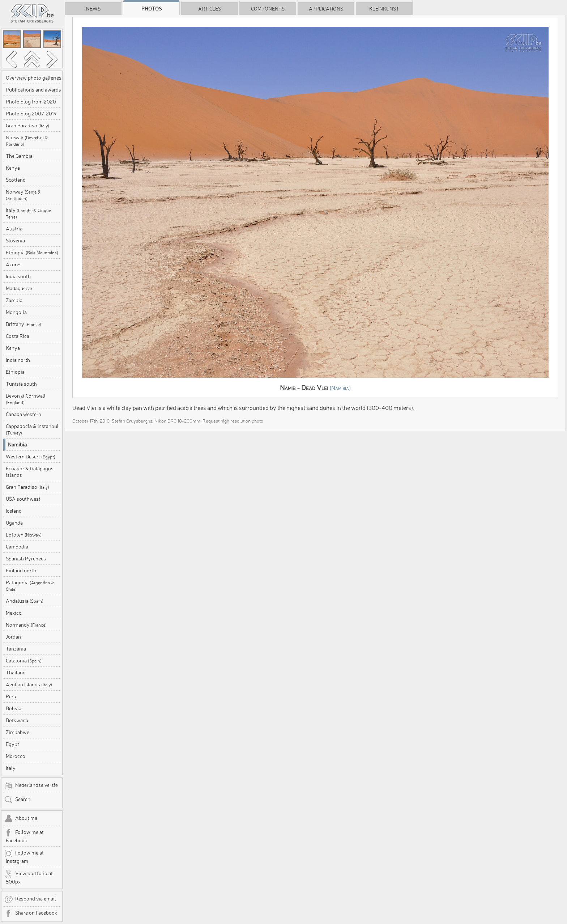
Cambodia (17, 547)
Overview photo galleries (34, 78)
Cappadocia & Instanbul (32, 429)
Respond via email (30, 899)
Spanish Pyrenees (26, 559)
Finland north (21, 571)
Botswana (17, 720)
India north (18, 360)
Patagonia (30, 586)
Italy (28, 213)
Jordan (13, 637)
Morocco (16, 756)
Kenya (13, 168)
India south (18, 276)
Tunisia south (21, 384)
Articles (210, 9)
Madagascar (19, 288)
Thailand (16, 673)
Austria (14, 229)
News (93, 9)
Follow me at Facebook (24, 836)
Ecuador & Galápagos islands (30, 472)
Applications (326, 9)
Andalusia (25, 601)
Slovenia (15, 241)
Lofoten (24, 535)
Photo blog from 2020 (31, 102)
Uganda (14, 523)
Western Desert (31, 457)
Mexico (14, 613)
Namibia (17, 445)
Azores (14, 264)
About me (21, 819)
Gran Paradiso (27, 126)
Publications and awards (33, 90)
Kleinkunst (384, 9)
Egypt (12, 744)
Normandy (26, 625)
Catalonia (24, 661)
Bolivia (14, 708)
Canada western (24, 414)
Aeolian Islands (29, 684)
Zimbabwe (18, 732)
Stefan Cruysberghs (132, 421)
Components (268, 9)
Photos (152, 9)
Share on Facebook (31, 914)
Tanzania (16, 649)
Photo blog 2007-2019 (31, 114)
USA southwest (23, 499)
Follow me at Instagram (24, 857)
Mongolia (16, 312)
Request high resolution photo (233, 421)
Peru (11, 696)
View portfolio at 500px (29, 877)
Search (17, 800)
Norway (27, 141)
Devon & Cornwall (26, 399)
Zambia (14, 300)
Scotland (16, 180)
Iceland (14, 511)
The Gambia (19, 156)
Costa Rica (18, 336)
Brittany (24, 324)
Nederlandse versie (31, 786)
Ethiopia (32, 253)
